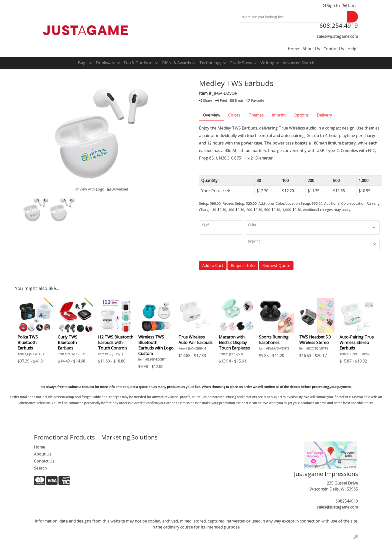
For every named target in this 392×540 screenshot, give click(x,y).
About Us (311, 49)
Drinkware (106, 63)
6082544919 (347, 501)
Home (293, 49)
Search (40, 468)
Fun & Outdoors (139, 63)
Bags (83, 63)
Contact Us (334, 49)
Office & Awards (176, 63)
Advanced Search (298, 63)
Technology (210, 63)
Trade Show (241, 63)
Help (352, 49)
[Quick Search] (292, 17)
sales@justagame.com (337, 36)
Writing (267, 63)
